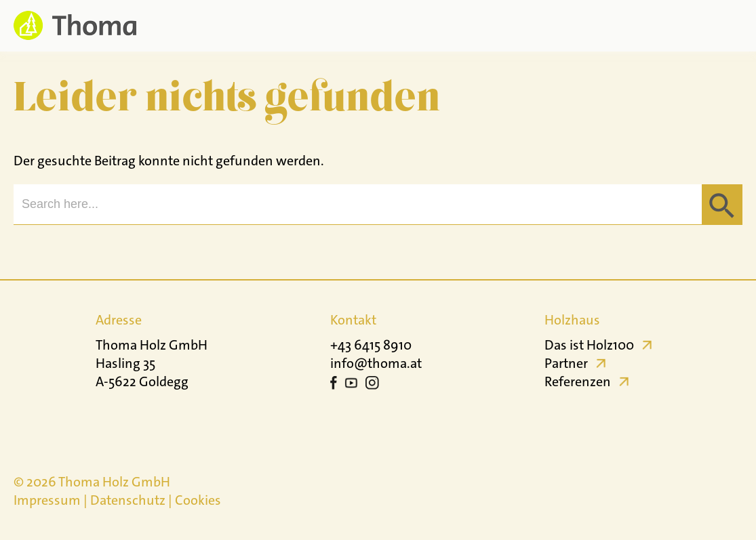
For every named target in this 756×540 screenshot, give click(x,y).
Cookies (198, 500)
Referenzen (578, 381)
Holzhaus (572, 320)
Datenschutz (128, 500)
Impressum (47, 500)
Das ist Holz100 (589, 345)
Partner (566, 363)
